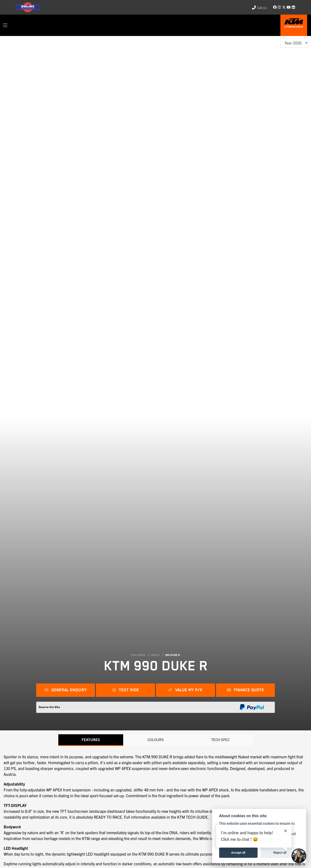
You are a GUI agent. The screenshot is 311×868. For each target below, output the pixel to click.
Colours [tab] (155, 740)
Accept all (238, 853)
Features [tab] (91, 740)
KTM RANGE (138, 655)
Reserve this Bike (49, 707)
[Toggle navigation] (5, 25)
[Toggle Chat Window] (299, 856)
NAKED (155, 655)
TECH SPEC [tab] (220, 740)
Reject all (280, 853)
